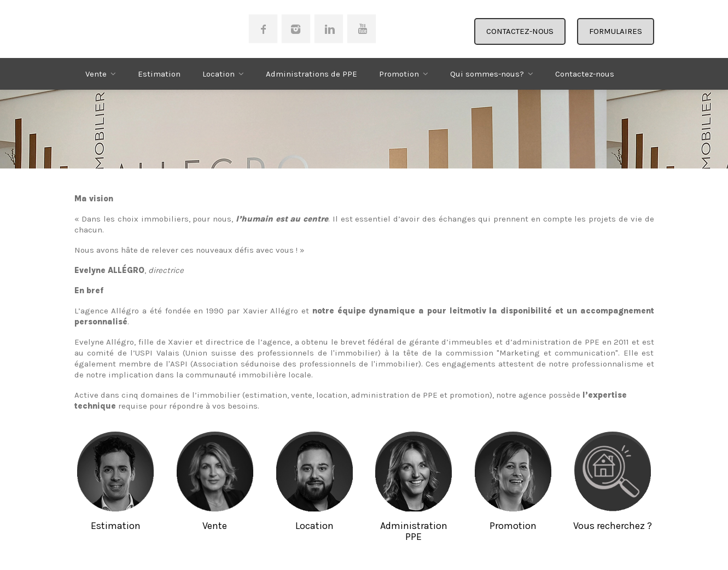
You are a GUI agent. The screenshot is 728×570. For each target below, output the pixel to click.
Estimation (159, 74)
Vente (96, 74)
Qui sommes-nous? (487, 74)
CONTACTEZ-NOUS (520, 31)
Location (219, 74)
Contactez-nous (585, 74)
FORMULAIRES (616, 31)
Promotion (399, 74)
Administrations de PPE (311, 74)
